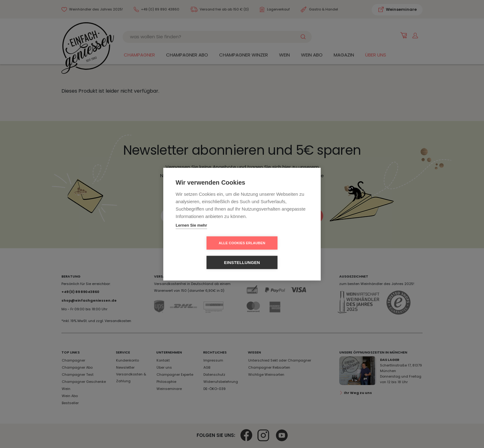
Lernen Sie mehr (191, 235)
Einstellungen (278, 253)
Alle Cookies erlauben (207, 253)
